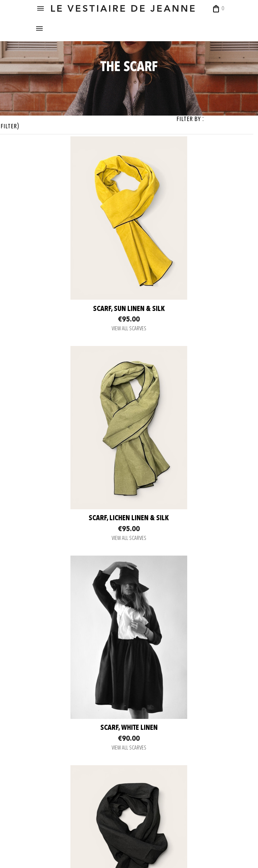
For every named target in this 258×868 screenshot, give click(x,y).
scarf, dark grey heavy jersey (178, 653)
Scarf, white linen (80, 480)
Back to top (194, 715)
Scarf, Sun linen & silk (80, 311)
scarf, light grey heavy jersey (80, 653)
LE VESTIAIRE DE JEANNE (133, 9)
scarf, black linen (178, 480)
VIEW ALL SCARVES (80, 331)
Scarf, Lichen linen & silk (178, 311)
